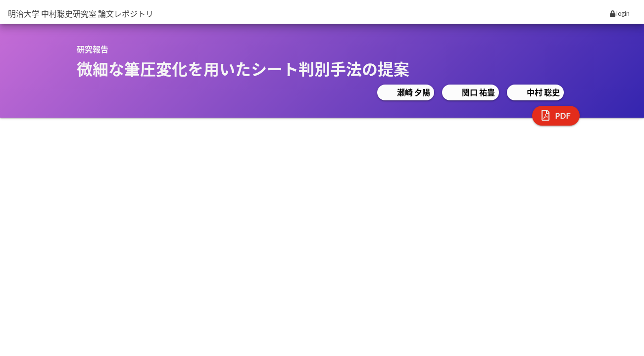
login (620, 13)
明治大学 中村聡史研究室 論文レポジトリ (81, 14)
